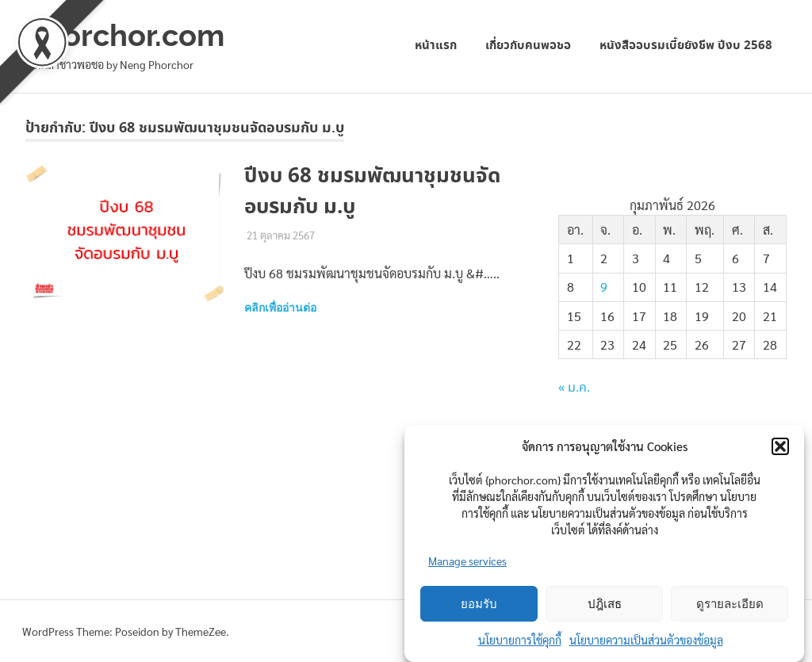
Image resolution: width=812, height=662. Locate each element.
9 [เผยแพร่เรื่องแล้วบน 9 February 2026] (604, 287)
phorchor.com (125, 35)
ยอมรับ (479, 604)
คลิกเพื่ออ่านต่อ (280, 308)
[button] (780, 446)
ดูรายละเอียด (730, 604)
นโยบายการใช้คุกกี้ (520, 640)
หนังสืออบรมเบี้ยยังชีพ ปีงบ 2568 (686, 46)
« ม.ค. (574, 388)
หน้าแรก (436, 46)
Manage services (467, 561)
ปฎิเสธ (605, 604)
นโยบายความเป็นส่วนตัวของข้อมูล (646, 640)
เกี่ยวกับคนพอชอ (528, 46)
